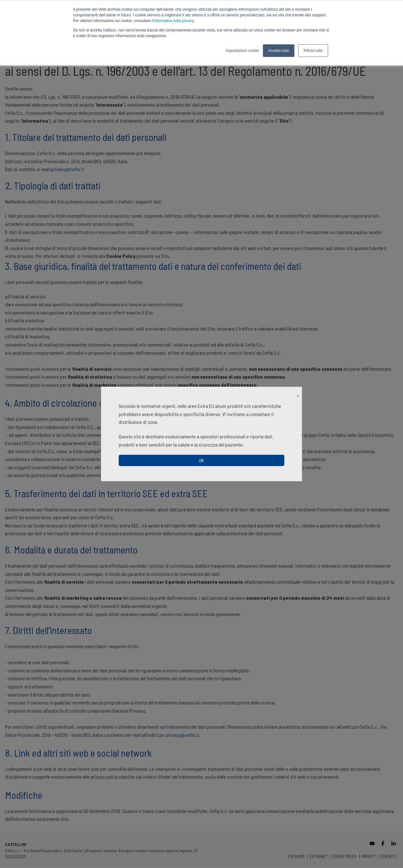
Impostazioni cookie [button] (242, 51)
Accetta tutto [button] (279, 51)
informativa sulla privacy (174, 21)
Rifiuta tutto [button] (313, 51)
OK (201, 460)
